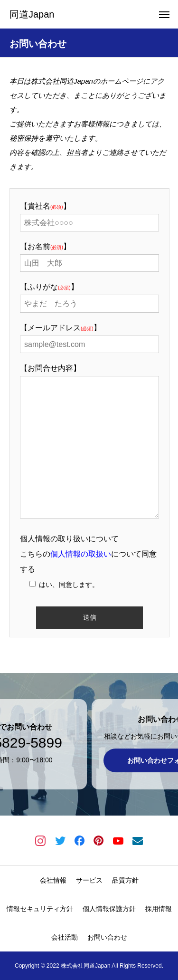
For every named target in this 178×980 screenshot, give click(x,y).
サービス (89, 880)
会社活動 (65, 937)
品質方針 (125, 880)
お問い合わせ (107, 937)
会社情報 (53, 880)
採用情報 (159, 909)
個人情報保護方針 (109, 909)
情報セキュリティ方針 (40, 909)
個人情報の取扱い (81, 554)
